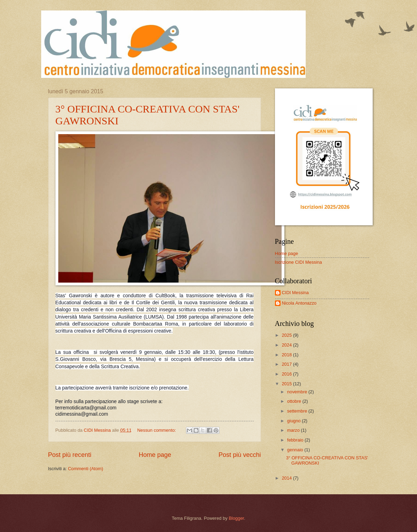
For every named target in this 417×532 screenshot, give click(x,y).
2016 (287, 374)
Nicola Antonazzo (299, 303)
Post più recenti (70, 455)
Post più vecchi (240, 455)
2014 (287, 478)
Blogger (236, 518)
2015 (287, 384)
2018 (287, 355)
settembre (298, 411)
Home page (155, 455)
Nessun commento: (157, 430)
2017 (287, 364)
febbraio (296, 440)
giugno (295, 421)
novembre (298, 392)
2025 (287, 335)
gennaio (296, 450)
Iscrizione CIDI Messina (299, 262)
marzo (294, 430)
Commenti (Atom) (86, 469)
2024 (287, 345)
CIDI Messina (295, 293)
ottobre (295, 401)
